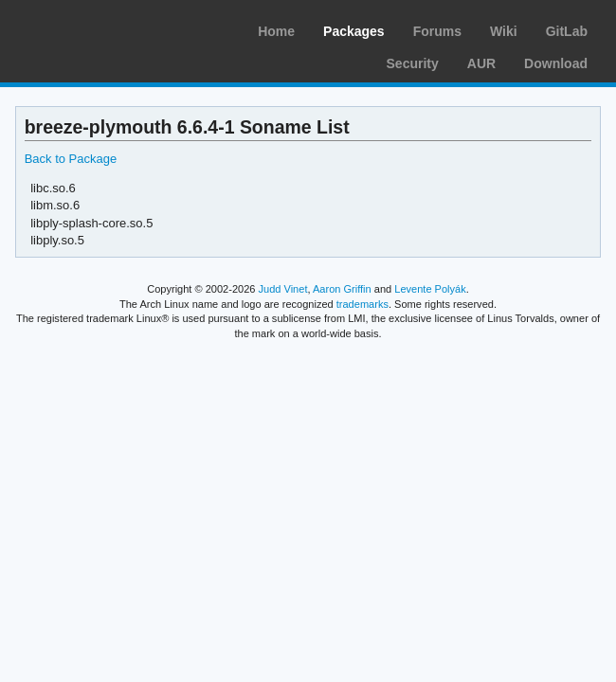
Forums (437, 31)
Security (413, 63)
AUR (481, 63)
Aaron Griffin (342, 289)
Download (556, 63)
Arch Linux (104, 28)
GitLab (567, 31)
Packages (354, 31)
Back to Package (71, 159)
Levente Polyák (430, 289)
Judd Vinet (283, 289)
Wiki (504, 31)
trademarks (362, 304)
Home (276, 31)
